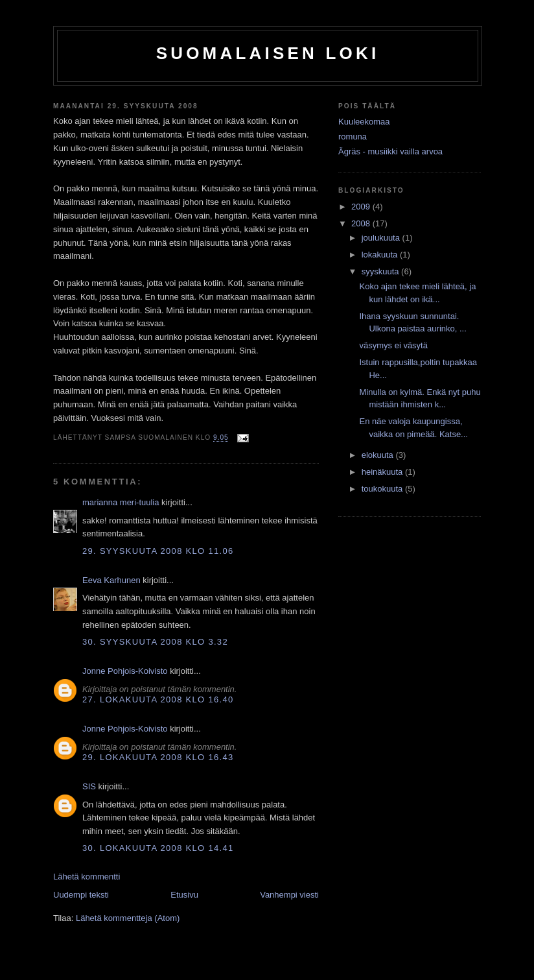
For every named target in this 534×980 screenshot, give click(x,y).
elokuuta (379, 455)
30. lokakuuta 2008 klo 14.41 (158, 848)
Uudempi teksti (81, 895)
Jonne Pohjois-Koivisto (125, 671)
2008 (362, 223)
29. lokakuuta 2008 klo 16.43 (158, 757)
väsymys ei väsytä (393, 345)
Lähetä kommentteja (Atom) (128, 918)
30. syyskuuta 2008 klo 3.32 (155, 642)
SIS (89, 786)
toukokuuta (383, 489)
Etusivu (184, 895)
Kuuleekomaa (364, 122)
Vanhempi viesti (289, 895)
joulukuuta (382, 238)
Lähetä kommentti (87, 877)
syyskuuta (381, 271)
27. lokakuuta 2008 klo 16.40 (158, 699)
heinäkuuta (383, 472)
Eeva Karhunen (111, 580)
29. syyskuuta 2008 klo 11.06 (158, 551)
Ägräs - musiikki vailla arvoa (390, 151)
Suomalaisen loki (268, 53)
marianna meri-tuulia (121, 502)
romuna (353, 137)
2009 (362, 207)
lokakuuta (381, 255)
